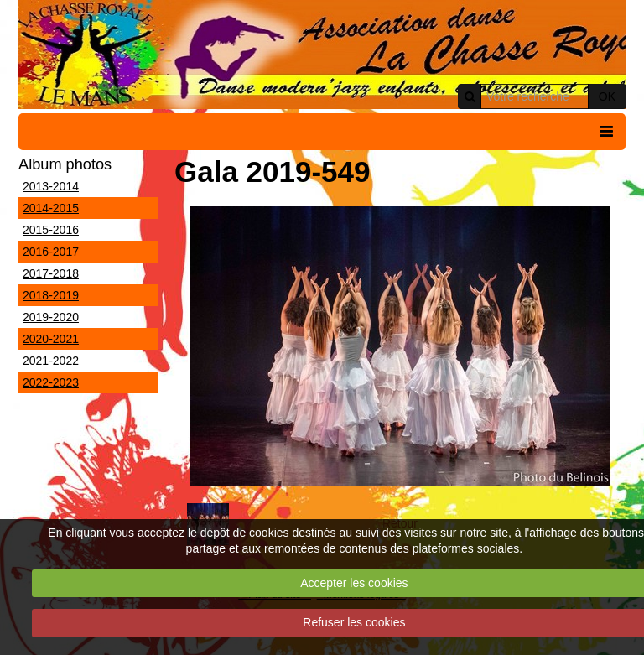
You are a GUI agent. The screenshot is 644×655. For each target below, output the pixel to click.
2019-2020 (51, 317)
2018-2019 (51, 295)
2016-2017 (51, 252)
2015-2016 (51, 230)
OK (607, 96)
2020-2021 (51, 339)
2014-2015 (51, 208)
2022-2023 (51, 382)
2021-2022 (51, 361)
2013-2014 (51, 186)
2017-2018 (51, 273)
